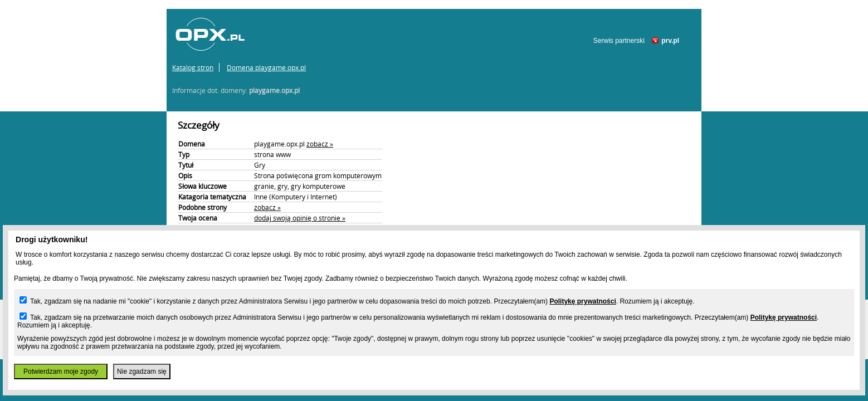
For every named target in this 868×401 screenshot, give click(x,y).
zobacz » (320, 144)
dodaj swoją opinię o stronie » (300, 218)
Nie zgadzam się (142, 371)
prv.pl (670, 41)
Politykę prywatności (582, 301)
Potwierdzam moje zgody (61, 371)
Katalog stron (193, 67)
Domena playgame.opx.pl (266, 67)
